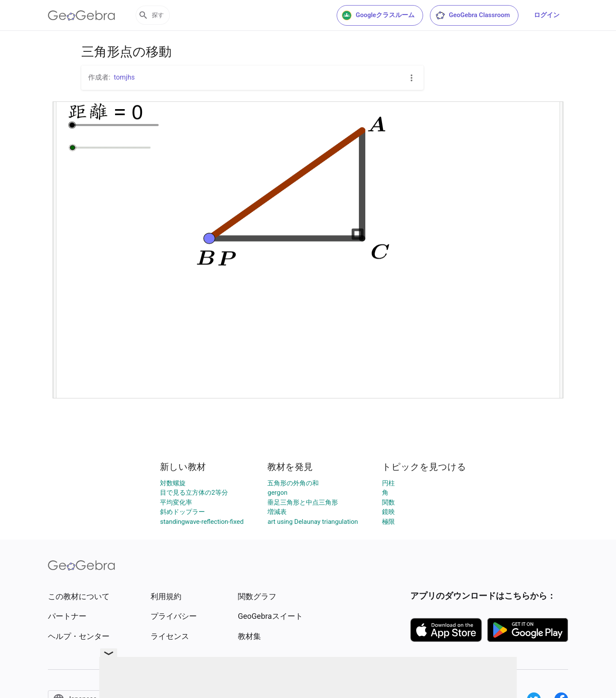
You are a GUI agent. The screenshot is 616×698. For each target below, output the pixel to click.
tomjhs (124, 77)
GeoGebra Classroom (472, 15)
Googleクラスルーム (378, 15)
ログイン (547, 15)
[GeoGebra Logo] (81, 15)
